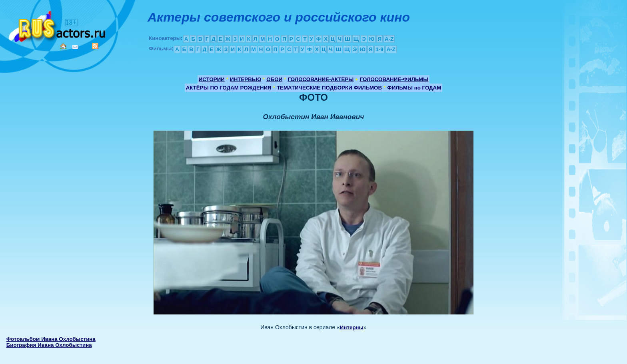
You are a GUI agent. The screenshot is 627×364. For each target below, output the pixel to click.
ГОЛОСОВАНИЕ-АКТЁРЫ (320, 79)
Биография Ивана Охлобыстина (49, 345)
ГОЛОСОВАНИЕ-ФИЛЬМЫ (394, 79)
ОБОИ (274, 79)
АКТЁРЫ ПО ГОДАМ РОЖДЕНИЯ (229, 88)
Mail (75, 47)
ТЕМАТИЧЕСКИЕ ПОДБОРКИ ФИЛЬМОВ (329, 88)
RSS (95, 46)
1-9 (379, 49)
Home (63, 46)
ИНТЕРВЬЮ (246, 79)
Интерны (352, 327)
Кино (58, 25)
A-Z (389, 39)
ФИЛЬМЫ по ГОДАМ (414, 88)
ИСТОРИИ (212, 79)
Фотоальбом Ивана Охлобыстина (51, 339)
